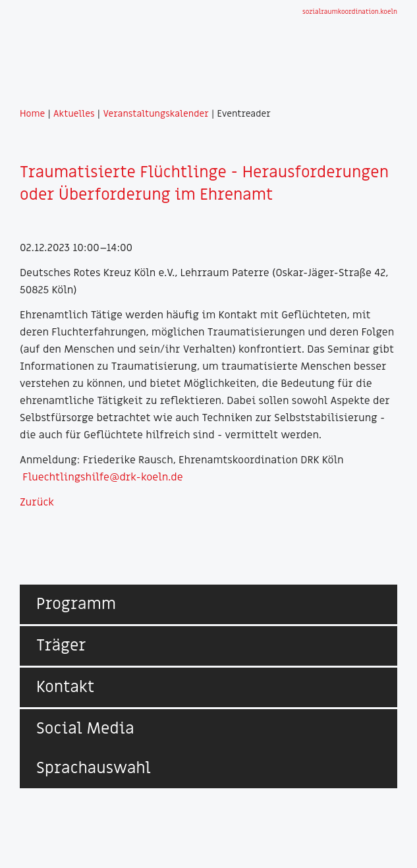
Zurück (37, 502)
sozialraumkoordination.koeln (350, 12)
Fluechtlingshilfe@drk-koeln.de (102, 477)
